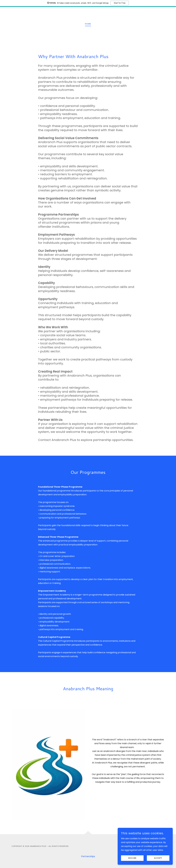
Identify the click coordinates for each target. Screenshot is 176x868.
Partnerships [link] (88, 856)
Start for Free (120, 3)
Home (88, 24)
